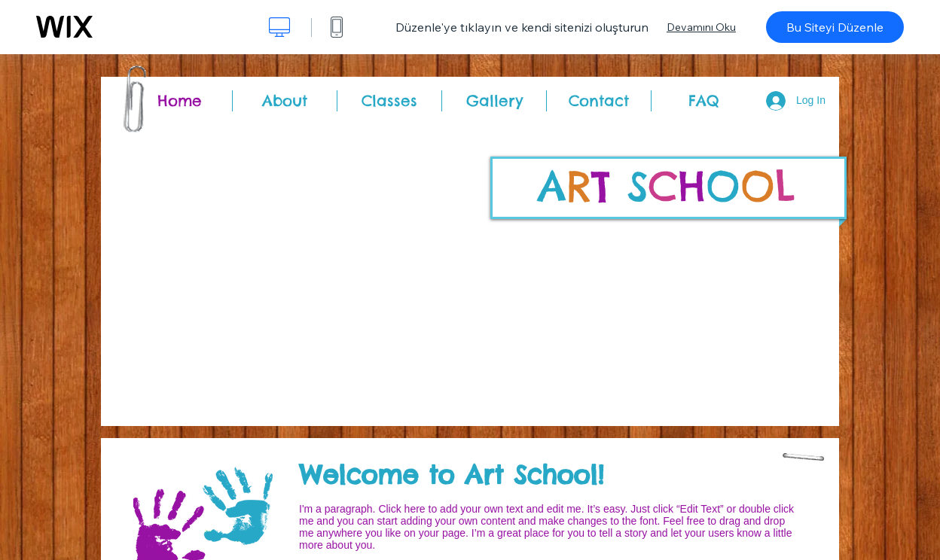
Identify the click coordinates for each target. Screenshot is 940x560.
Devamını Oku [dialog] (701, 27)
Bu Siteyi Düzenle (835, 27)
